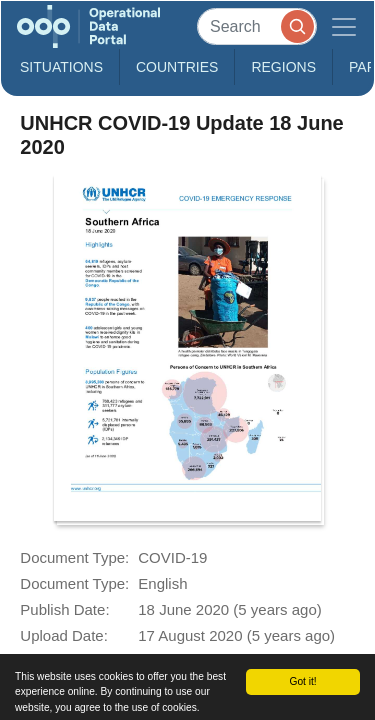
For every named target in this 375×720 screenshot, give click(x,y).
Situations (61, 67)
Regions (283, 67)
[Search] (257, 26)
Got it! (302, 681)
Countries (177, 67)
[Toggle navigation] (344, 26)
